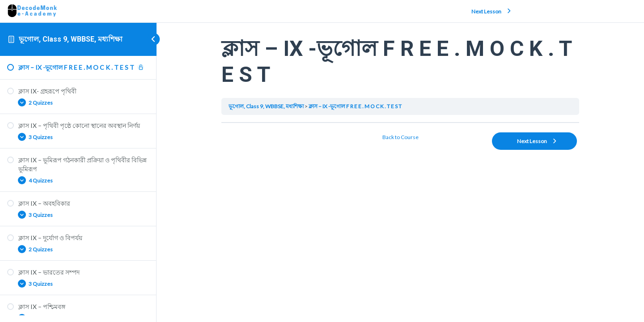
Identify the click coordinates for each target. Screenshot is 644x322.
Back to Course (400, 137)
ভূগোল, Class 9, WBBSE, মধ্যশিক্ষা (71, 39)
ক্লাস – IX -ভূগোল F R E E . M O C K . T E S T (355, 106)
